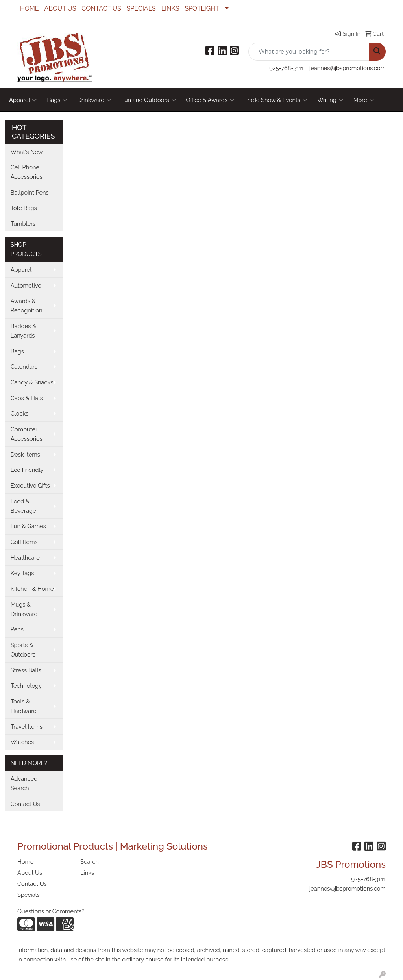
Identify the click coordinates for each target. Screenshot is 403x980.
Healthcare (25, 558)
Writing (330, 100)
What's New (27, 152)
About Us (30, 873)
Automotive (26, 285)
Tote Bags (24, 208)
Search (90, 862)
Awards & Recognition (27, 305)
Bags (57, 100)
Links (87, 873)
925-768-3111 (286, 68)
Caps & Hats (27, 398)
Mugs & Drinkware (24, 609)
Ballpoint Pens (30, 192)
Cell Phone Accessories (27, 172)
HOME (30, 8)
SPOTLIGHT (202, 8)
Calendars (24, 367)
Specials (29, 895)
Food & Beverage (23, 506)
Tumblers (23, 224)
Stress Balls (26, 670)
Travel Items (27, 727)
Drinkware (94, 100)
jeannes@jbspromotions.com (348, 68)
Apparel (23, 100)
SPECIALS (141, 8)
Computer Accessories (27, 434)
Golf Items (24, 542)
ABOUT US (60, 8)
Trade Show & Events (276, 100)
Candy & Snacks (32, 382)
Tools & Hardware (24, 706)
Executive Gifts (30, 485)
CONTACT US (101, 8)
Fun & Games (28, 526)
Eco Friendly (27, 470)
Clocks (20, 413)
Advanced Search (24, 783)
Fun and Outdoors (149, 100)
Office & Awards (210, 100)
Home (26, 862)
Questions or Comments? (51, 911)
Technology (26, 686)
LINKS (170, 8)
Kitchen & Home (32, 589)
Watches (22, 742)
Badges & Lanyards (23, 331)
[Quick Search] (309, 52)
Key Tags (22, 573)
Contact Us (25, 804)
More (364, 100)
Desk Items (25, 454)
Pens (17, 629)
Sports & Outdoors (23, 650)
